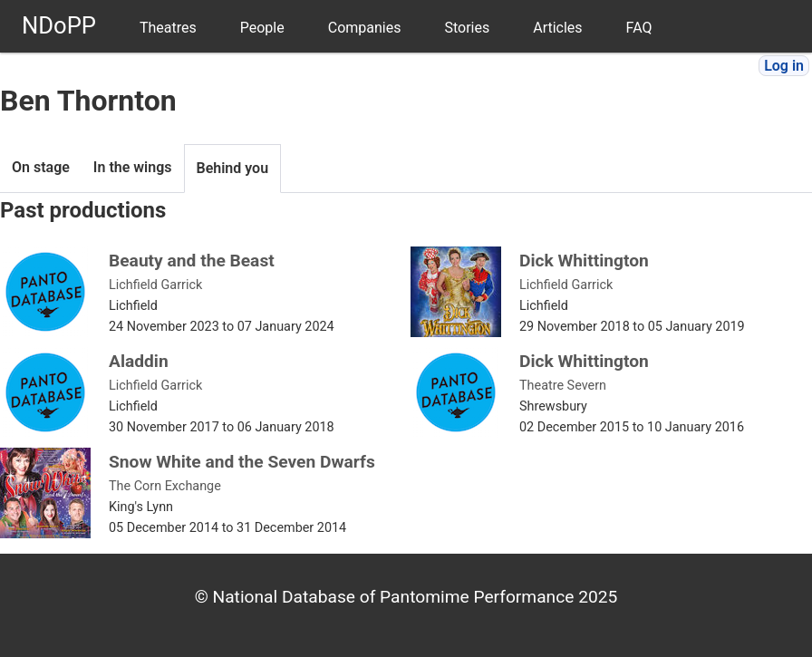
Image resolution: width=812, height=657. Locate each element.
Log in (784, 66)
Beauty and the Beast (192, 261)
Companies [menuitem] (365, 28)
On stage (41, 167)
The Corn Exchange (165, 486)
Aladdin (139, 361)
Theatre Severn (563, 386)
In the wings (133, 167)
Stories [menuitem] (467, 28)
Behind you (233, 168)
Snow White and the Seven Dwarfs (242, 462)
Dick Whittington (584, 261)
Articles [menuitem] (557, 28)
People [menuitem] (262, 28)
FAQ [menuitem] (639, 28)
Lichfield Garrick (155, 285)
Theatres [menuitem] (168, 28)
